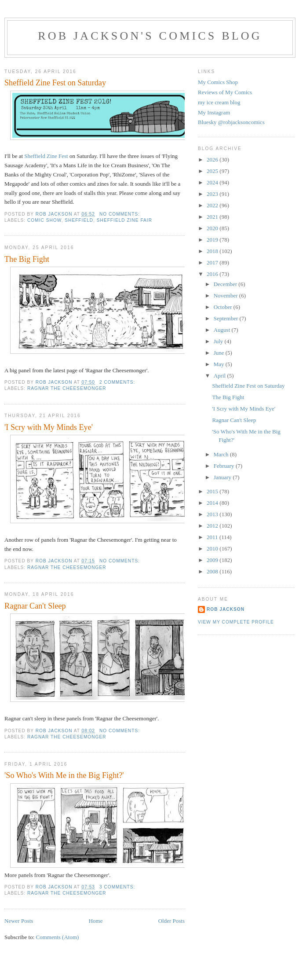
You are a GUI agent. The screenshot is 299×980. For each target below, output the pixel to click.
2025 (213, 171)
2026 (213, 160)
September (227, 318)
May (220, 364)
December (226, 284)
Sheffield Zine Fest (46, 156)
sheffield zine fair (124, 220)
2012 (213, 526)
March (222, 454)
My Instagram (214, 112)
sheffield (79, 220)
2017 (213, 262)
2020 (213, 228)
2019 (213, 240)
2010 (213, 549)
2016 (213, 274)
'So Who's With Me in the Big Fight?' (64, 775)
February (225, 466)
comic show (44, 220)
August (223, 330)
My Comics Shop (218, 82)
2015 (213, 491)
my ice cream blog (219, 102)
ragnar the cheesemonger (67, 388)
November (226, 295)
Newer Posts (19, 921)
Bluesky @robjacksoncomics (231, 122)
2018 (213, 251)
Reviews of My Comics (225, 92)
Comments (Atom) (58, 937)
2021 (213, 217)
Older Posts (171, 921)
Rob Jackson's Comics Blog (150, 36)
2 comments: (118, 382)
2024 (213, 182)
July (219, 341)
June (220, 353)
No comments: (120, 214)
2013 (213, 514)
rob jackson (226, 609)
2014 (213, 503)
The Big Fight (27, 259)
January (223, 477)
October (224, 307)
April (221, 376)
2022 (213, 205)
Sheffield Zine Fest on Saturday (55, 83)
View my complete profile (236, 622)
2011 (213, 537)
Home (96, 921)
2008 (213, 571)
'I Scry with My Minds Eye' (49, 427)
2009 (213, 560)
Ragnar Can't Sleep (35, 606)
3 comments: (118, 887)
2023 (213, 194)
